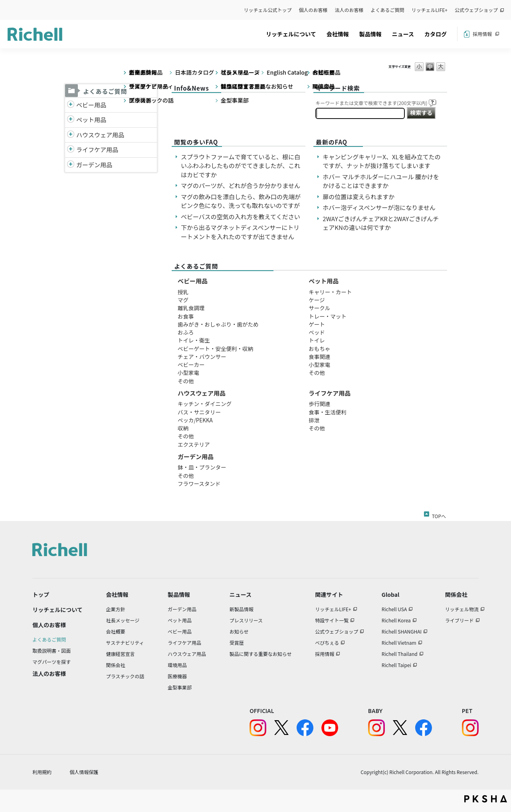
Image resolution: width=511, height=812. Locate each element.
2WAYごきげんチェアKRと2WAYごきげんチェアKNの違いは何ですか (381, 223)
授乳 (183, 292)
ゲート (317, 324)
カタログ (436, 34)
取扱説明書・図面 (51, 651)
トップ (41, 594)
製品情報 (370, 34)
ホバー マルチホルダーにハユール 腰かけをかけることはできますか (381, 181)
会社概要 (116, 631)
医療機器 (177, 676)
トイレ (317, 340)
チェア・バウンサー (202, 356)
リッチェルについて (291, 34)
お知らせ (239, 631)
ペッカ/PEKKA (195, 420)
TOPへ (439, 515)
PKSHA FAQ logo (486, 799)
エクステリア (194, 444)
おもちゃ (319, 349)
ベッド (317, 332)
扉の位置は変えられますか (358, 197)
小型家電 (188, 372)
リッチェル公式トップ (268, 10)
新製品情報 (242, 609)
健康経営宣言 (121, 654)
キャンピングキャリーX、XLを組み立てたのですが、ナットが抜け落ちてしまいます (381, 161)
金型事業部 (180, 687)
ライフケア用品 (97, 150)
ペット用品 (91, 120)
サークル (319, 308)
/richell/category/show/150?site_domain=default (71, 165)
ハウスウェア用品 (100, 135)
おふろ (186, 332)
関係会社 (116, 665)
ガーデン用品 (94, 165)
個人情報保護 (84, 772)
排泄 (314, 420)
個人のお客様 (313, 10)
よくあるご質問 (388, 10)
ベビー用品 (91, 105)
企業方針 (116, 609)
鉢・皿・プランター (202, 467)
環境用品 (177, 665)
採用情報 (482, 34)
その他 (186, 381)
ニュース (403, 34)
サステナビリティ (125, 643)
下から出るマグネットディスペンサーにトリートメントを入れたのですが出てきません (240, 232)
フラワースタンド (199, 483)
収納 (183, 428)
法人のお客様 (349, 10)
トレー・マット (328, 316)
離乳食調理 (191, 308)
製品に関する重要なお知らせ (261, 654)
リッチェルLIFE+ (430, 10)
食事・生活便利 (328, 412)
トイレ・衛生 (194, 340)
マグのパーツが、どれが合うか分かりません (244, 185)
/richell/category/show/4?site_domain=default (71, 120)
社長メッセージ (123, 620)
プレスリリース (246, 620)
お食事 (186, 316)
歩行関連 (319, 404)
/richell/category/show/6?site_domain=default (71, 150)
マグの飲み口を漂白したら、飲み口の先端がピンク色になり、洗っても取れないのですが (241, 201)
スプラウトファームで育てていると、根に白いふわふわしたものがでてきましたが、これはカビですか (241, 166)
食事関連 (319, 356)
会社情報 (338, 34)
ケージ (317, 300)
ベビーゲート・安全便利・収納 (215, 349)
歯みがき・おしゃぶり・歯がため (218, 324)
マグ (183, 300)
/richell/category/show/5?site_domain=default (71, 105)
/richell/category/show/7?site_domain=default (71, 135)
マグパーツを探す (51, 662)
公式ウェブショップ (476, 10)
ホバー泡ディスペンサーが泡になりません (379, 207)
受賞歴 (237, 643)
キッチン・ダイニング (205, 404)
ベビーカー (191, 364)
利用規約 (42, 772)
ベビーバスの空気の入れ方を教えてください (241, 217)
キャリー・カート (330, 292)
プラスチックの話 (125, 676)
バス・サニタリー (199, 412)
